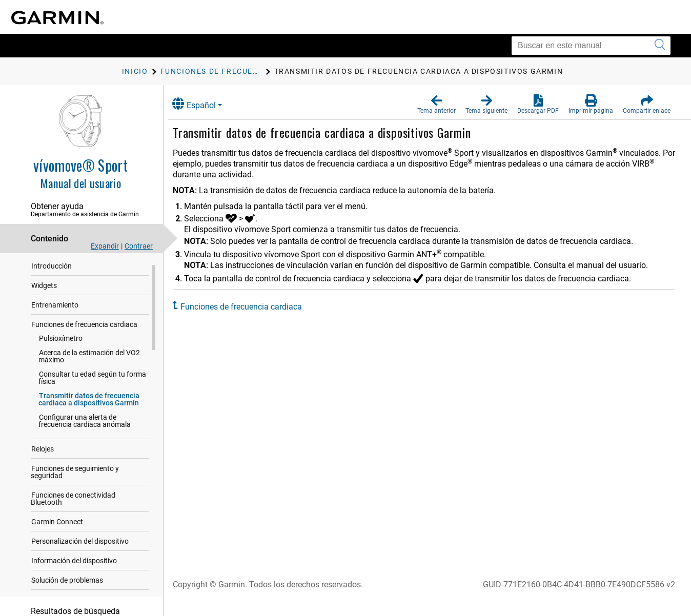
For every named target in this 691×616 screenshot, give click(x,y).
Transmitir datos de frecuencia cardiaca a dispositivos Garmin (89, 404)
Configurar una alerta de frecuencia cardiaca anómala (85, 425)
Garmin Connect (57, 526)
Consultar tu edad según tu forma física (92, 382)
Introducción (52, 271)
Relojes (43, 454)
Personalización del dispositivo (80, 546)
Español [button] (204, 104)
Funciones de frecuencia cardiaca (84, 329)
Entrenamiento (55, 310)
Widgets (44, 290)
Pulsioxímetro (61, 343)
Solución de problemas (67, 585)
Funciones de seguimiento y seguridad (75, 477)
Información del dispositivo (74, 565)
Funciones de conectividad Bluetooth (73, 503)
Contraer (139, 246)
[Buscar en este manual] (591, 46)
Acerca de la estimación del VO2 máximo (89, 361)
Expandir (105, 246)
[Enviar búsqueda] (660, 46)
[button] (436, 105)
